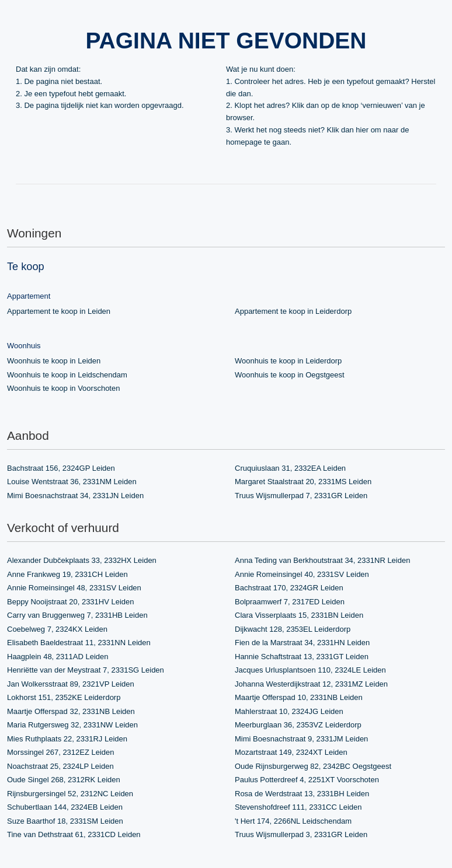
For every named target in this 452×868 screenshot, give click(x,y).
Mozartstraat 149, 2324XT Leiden (291, 752)
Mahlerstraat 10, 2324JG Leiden (289, 711)
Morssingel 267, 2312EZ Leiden (61, 752)
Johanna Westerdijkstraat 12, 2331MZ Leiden (311, 684)
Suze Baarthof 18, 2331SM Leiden (65, 821)
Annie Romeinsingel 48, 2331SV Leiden (74, 588)
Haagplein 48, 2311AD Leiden (58, 657)
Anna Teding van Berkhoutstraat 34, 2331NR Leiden (322, 560)
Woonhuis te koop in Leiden (54, 361)
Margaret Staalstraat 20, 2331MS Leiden (303, 482)
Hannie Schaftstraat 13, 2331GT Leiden (302, 657)
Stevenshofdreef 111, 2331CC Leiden (298, 807)
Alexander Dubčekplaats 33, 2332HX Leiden (82, 560)
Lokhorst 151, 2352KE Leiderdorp (64, 697)
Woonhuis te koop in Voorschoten (63, 388)
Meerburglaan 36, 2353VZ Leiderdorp (298, 725)
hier (362, 130)
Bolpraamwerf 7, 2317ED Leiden (290, 602)
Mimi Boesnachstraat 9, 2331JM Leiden (301, 739)
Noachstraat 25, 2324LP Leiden (60, 766)
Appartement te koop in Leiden (59, 311)
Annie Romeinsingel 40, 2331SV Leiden (302, 574)
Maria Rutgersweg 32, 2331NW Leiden (72, 725)
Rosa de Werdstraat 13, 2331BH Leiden (302, 794)
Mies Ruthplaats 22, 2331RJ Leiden (67, 739)
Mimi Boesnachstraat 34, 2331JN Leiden (75, 496)
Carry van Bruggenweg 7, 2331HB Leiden (77, 615)
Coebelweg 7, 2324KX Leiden (57, 629)
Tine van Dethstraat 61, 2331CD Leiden (74, 834)
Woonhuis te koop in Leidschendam (67, 375)
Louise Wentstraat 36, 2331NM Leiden (72, 482)
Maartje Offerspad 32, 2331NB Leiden (71, 711)
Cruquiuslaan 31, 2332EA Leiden (290, 468)
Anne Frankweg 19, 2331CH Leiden (67, 574)
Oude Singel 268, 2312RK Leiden (64, 780)
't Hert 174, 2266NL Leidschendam (293, 821)
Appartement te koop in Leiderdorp (293, 311)
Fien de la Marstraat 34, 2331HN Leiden (302, 643)
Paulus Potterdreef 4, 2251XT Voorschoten (307, 780)
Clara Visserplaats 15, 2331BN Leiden (299, 615)
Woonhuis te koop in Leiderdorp (288, 361)
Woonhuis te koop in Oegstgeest (290, 375)
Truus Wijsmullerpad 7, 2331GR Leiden (301, 496)
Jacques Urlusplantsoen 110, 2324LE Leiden (310, 670)
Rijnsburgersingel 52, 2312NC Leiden (70, 794)
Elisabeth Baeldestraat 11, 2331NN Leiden (79, 643)
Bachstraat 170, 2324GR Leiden (289, 588)
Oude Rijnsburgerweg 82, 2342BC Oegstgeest (313, 766)
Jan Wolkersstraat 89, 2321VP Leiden (71, 684)
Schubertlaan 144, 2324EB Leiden (65, 807)
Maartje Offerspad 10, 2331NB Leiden (299, 697)
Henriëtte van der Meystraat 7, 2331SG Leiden (86, 670)
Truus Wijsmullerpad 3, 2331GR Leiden (301, 834)
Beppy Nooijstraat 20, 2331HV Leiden (71, 602)
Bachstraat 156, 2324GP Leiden (61, 468)
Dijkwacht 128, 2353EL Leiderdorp (293, 629)
